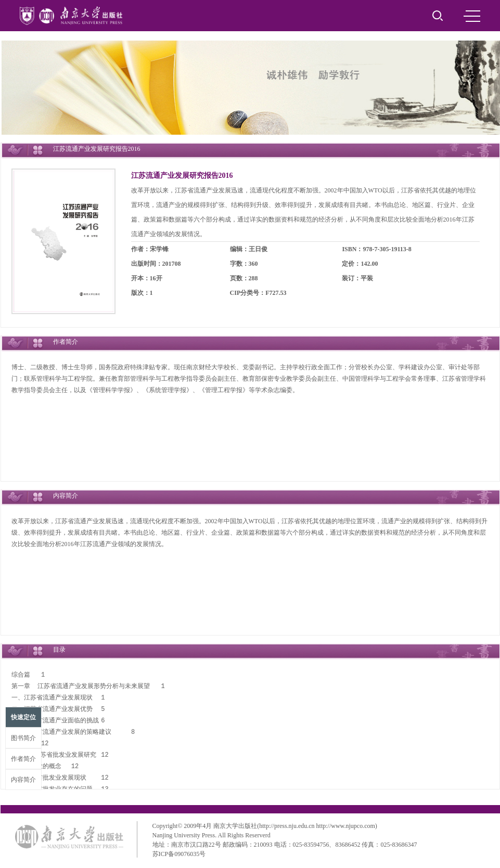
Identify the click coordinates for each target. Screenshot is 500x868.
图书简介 (23, 738)
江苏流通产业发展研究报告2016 (182, 176)
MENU (472, 16)
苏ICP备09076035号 (179, 854)
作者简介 (23, 759)
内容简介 (23, 780)
